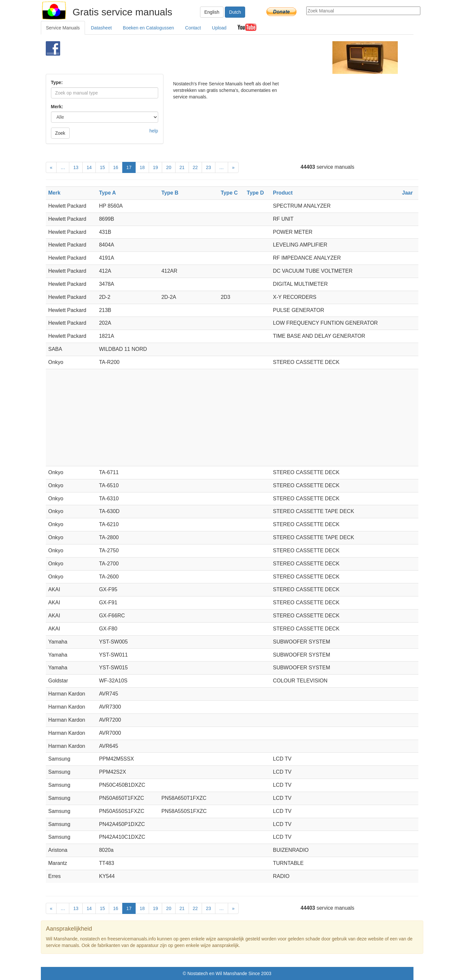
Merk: (57, 107)
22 (195, 167)
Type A (108, 193)
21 (182, 167)
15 (102, 167)
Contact (193, 28)
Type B (170, 193)
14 (89, 167)
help (154, 131)
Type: (57, 82)
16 (116, 167)
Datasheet (101, 28)
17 (129, 167)
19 (156, 167)
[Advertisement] (216, 58)
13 (76, 167)
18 (142, 167)
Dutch (235, 12)
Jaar (407, 193)
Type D (255, 193)
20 (169, 167)
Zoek (60, 133)
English (212, 12)
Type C (229, 193)
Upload (219, 28)
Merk (54, 193)
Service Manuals (63, 28)
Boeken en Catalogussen (148, 28)
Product (283, 193)
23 (209, 167)
